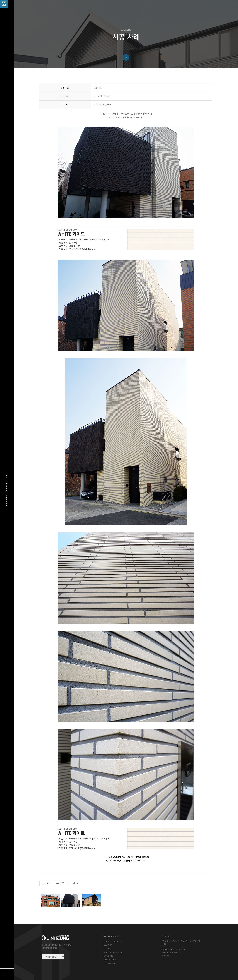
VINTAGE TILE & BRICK (113, 952)
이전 (46, 921)
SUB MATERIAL (110, 963)
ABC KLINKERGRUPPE (113, 941)
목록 (60, 921)
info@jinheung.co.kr (176, 949)
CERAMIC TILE (110, 960)
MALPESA (108, 945)
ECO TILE (108, 949)
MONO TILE (109, 956)
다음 (75, 921)
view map (166, 956)
